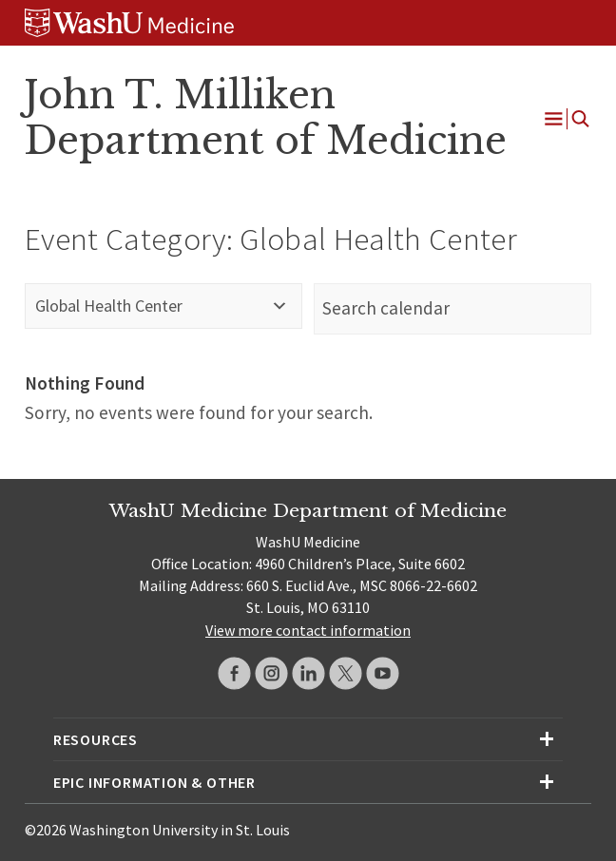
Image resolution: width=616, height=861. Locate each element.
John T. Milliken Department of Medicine (265, 118)
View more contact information (308, 630)
